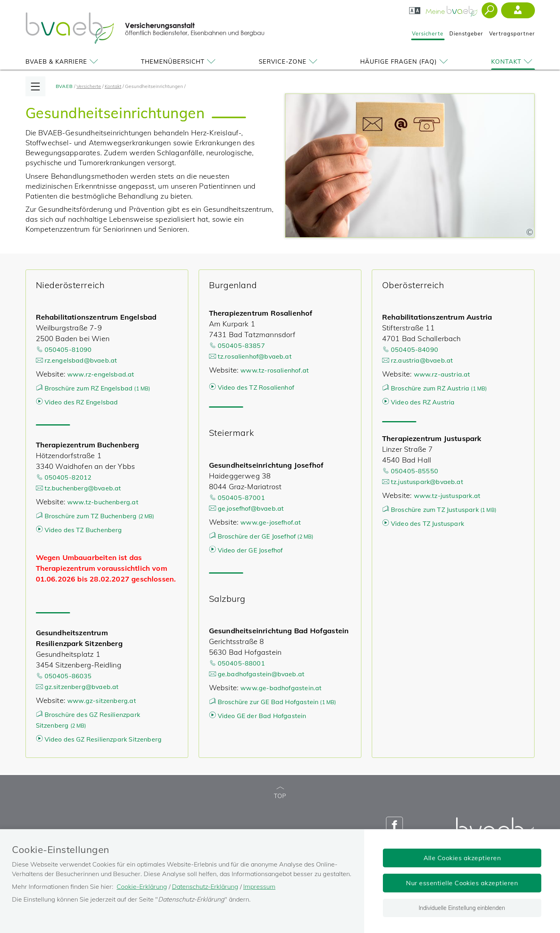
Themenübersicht (180, 61)
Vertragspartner (512, 33)
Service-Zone (289, 61)
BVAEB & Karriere (63, 61)
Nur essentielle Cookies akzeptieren (462, 883)
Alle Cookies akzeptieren (462, 858)
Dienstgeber (466, 33)
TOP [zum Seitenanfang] (280, 793)
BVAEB (64, 86)
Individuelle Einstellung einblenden (462, 908)
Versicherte (428, 33)
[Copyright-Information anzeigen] (529, 232)
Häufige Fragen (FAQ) (405, 61)
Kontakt (513, 61)
